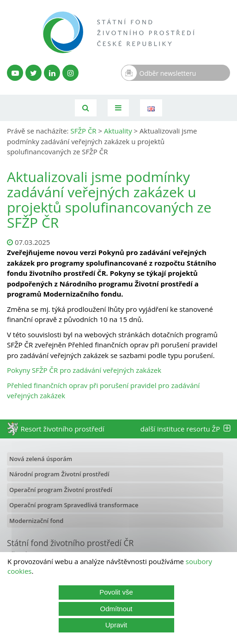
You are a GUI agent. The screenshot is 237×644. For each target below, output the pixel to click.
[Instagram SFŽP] (70, 73)
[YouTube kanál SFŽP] (15, 73)
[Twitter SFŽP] (33, 73)
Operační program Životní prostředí (61, 490)
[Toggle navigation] (118, 108)
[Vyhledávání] (86, 108)
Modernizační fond (36, 521)
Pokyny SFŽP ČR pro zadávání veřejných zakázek (84, 370)
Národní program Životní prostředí (59, 474)
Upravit (116, 625)
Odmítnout (116, 609)
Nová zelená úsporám (41, 459)
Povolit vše (116, 592)
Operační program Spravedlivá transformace (74, 505)
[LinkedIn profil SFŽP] (52, 73)
